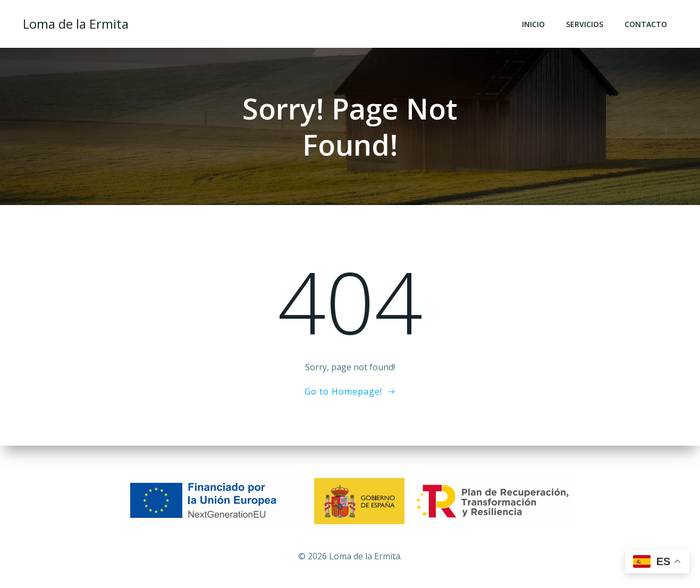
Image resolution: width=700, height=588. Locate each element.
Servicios (585, 24)
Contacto (646, 24)
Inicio (533, 24)
